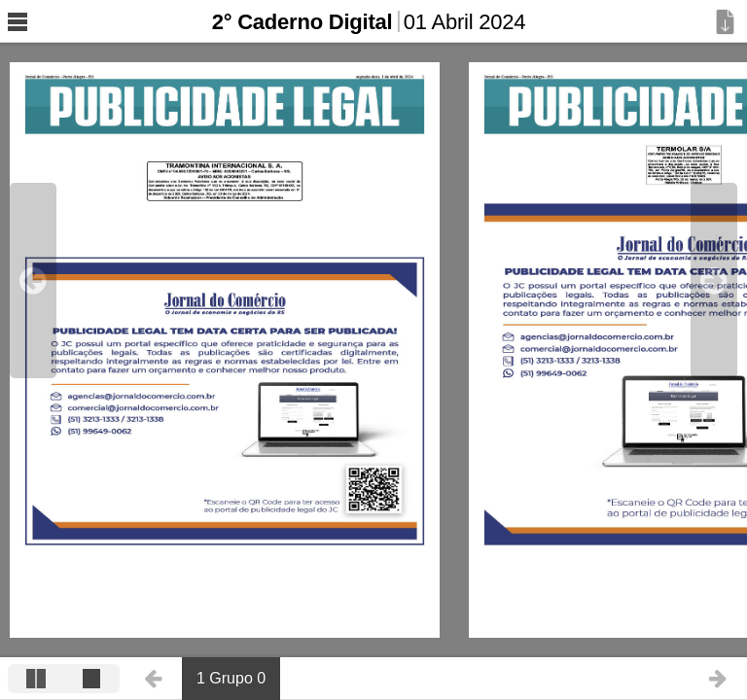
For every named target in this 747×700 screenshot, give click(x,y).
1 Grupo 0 (231, 678)
